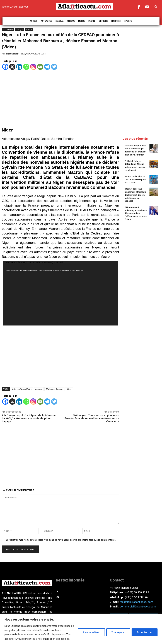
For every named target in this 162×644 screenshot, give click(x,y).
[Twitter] (54, 67)
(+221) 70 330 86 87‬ (137, 592)
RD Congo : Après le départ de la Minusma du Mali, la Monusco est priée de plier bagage (29, 419)
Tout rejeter (118, 632)
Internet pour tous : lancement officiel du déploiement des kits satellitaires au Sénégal (135, 195)
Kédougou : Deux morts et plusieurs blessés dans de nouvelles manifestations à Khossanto (91, 419)
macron (39, 389)
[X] (12, 67)
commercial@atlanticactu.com (138, 607)
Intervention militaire (22, 389)
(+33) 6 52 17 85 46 (136, 597)
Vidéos (29, 30)
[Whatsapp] (26, 67)
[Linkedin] (19, 67)
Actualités (8, 30)
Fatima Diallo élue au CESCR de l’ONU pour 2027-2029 (135, 180)
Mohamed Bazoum (54, 389)
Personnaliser (91, 632)
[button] (156, 6)
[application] (61, 293)
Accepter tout (145, 632)
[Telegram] (47, 67)
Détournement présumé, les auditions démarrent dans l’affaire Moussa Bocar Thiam (136, 213)
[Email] (40, 67)
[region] (81, 629)
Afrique (20, 30)
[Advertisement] (60, 99)
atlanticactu (12, 54)
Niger (69, 389)
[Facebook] (5, 67)
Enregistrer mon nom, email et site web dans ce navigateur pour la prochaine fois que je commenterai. (61, 540)
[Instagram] (33, 67)
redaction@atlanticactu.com (136, 602)
